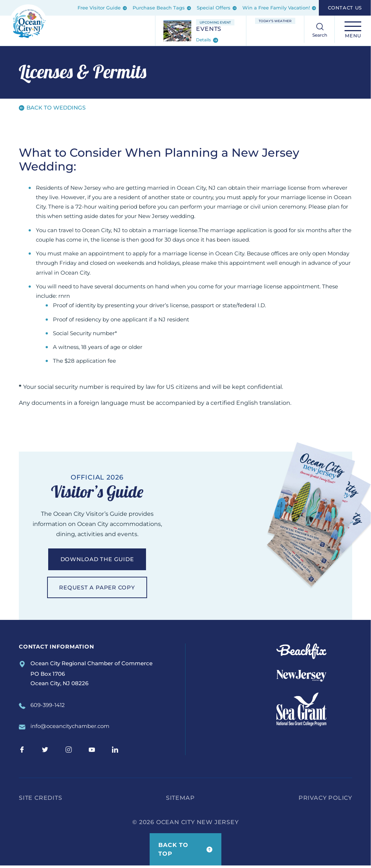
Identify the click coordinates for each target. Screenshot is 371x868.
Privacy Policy (325, 800)
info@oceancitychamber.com (70, 729)
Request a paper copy (97, 589)
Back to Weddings (52, 108)
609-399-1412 (48, 707)
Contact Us (345, 8)
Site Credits (41, 800)
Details (207, 40)
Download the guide (97, 560)
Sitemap (180, 800)
